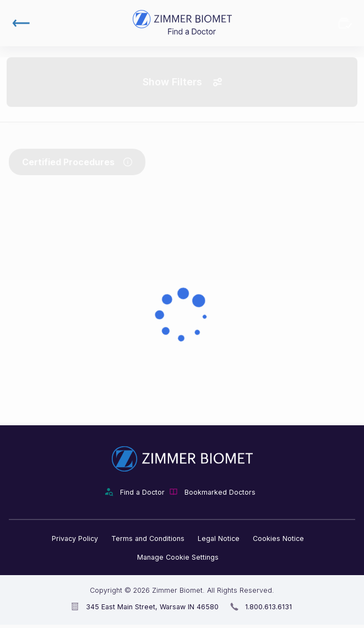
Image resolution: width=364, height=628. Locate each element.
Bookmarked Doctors (345, 23)
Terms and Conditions (148, 538)
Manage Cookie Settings (178, 557)
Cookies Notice (278, 538)
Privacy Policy (75, 538)
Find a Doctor (142, 492)
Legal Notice (219, 538)
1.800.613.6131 (268, 607)
